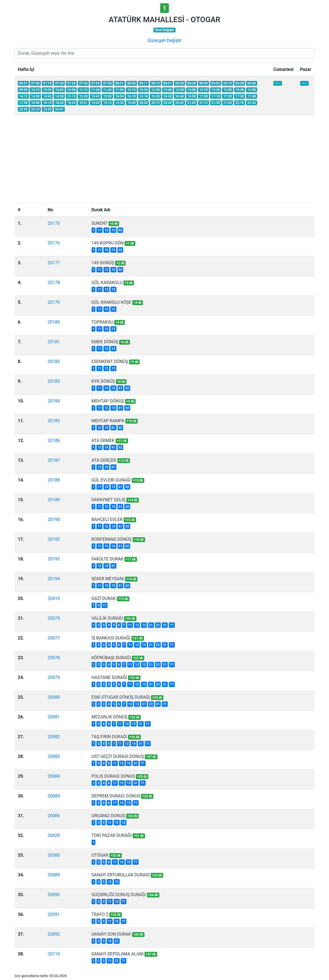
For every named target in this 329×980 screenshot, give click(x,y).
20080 (54, 697)
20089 (54, 875)
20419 (54, 598)
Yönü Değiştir (164, 30)
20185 (54, 421)
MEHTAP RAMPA (108, 421)
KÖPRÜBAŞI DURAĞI (111, 658)
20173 (54, 223)
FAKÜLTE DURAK (108, 559)
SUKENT (100, 223)
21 (151, 625)
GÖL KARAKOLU (107, 283)
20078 (54, 658)
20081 (54, 717)
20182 (54, 362)
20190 (54, 519)
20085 (54, 796)
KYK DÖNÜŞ (103, 381)
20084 (54, 776)
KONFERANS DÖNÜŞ (112, 539)
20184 (54, 401)
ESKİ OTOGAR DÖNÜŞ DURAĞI (121, 697)
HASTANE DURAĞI (109, 677)
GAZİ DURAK (104, 598)
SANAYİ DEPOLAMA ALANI (118, 954)
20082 (54, 737)
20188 (54, 480)
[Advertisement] (164, 163)
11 (99, 230)
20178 (54, 283)
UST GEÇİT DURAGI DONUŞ (118, 756)
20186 (54, 440)
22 (158, 625)
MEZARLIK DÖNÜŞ (110, 717)
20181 (54, 342)
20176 (54, 243)
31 (165, 625)
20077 (54, 638)
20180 (54, 322)
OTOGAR (100, 855)
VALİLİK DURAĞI (107, 618)
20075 (54, 618)
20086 (54, 816)
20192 (54, 539)
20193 (54, 559)
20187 (54, 460)
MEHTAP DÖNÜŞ (108, 401)
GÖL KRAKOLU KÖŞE (112, 302)
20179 (54, 302)
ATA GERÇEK (104, 460)
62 (120, 230)
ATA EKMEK (103, 440)
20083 (54, 756)
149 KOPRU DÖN (108, 243)
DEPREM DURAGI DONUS (116, 796)
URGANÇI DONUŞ (108, 816)
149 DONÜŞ (103, 263)
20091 (54, 914)
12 (106, 230)
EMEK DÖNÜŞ (105, 342)
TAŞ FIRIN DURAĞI (109, 737)
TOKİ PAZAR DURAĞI (112, 835)
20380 (54, 855)
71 (172, 625)
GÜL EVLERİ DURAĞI (111, 480)
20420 (54, 835)
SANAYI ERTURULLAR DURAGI (121, 875)
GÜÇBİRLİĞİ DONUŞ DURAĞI (119, 895)
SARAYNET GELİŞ (108, 500)
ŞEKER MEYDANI (108, 579)
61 (120, 388)
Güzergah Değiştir (164, 40)
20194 (54, 579)
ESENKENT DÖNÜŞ (110, 362)
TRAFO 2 (100, 914)
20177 (54, 263)
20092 (54, 934)
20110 (54, 954)
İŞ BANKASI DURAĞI (111, 638)
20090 (54, 895)
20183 (54, 381)
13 (113, 230)
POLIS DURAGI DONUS (113, 776)
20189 (54, 500)
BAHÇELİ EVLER (107, 519)
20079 (54, 677)
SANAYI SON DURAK (111, 934)
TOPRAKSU (103, 322)
